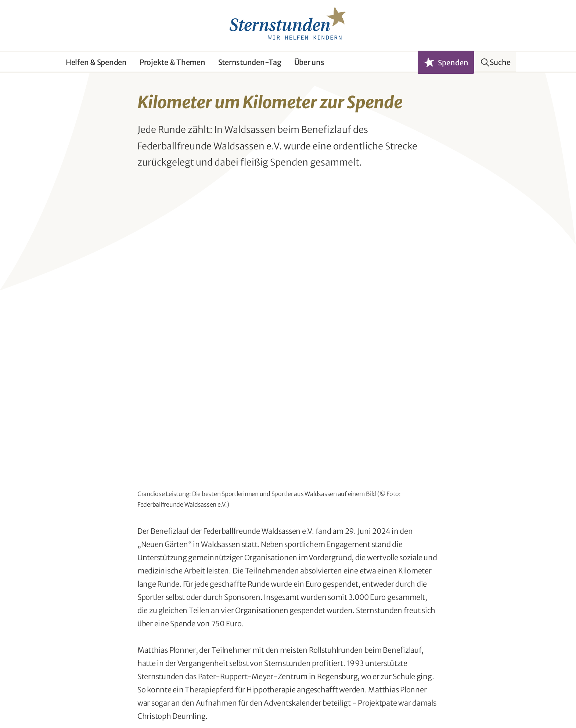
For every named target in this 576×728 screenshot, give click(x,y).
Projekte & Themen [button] (172, 62)
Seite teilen (294, 553)
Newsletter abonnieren (204, 662)
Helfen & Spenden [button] (96, 62)
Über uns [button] (309, 62)
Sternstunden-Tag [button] (250, 62)
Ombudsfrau (80, 705)
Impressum (169, 705)
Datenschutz (125, 705)
